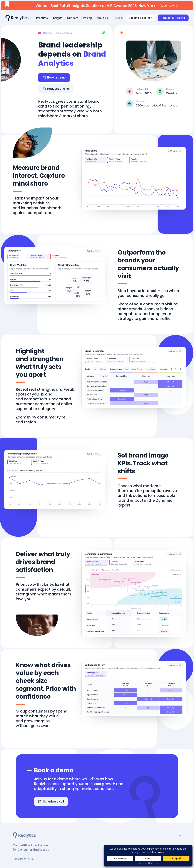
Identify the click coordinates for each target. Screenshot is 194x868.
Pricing (87, 18)
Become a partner (140, 18)
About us (102, 18)
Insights (57, 18)
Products (42, 18)
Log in (119, 18)
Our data (73, 18)
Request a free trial (173, 18)
